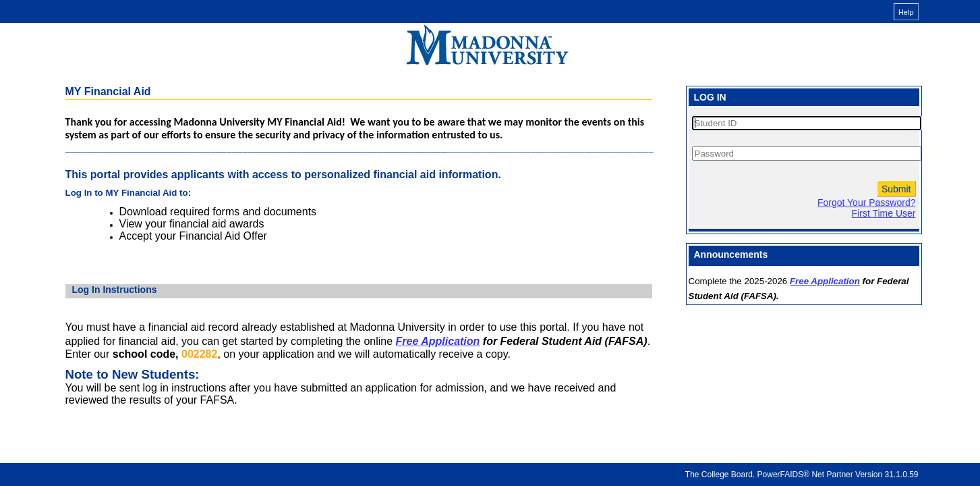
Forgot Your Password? (867, 202)
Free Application (438, 341)
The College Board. (720, 475)
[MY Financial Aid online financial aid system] (487, 45)
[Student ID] (807, 123)
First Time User (884, 213)
